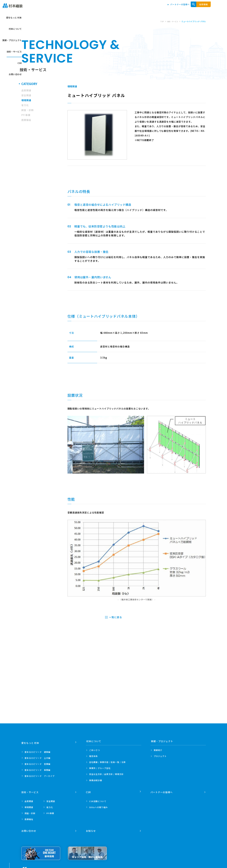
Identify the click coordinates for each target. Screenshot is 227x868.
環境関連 (26, 100)
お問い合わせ (207, 8)
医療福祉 (26, 120)
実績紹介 (158, 750)
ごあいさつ (95, 750)
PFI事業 (26, 115)
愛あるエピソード (38, 750)
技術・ (30, 790)
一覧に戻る (115, 617)
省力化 (25, 105)
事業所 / (100, 768)
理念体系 (93, 756)
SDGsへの (98, 805)
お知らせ (91, 827)
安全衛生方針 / (106, 774)
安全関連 (26, 95)
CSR (192, 8)
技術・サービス (176, 8)
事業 (96, 780)
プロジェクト (160, 756)
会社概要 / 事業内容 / (107, 762)
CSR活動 (98, 799)
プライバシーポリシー (61, 867)
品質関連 (26, 90)
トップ (93, 8)
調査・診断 (28, 110)
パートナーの (162, 790)
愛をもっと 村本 (110, 8)
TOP (160, 21)
